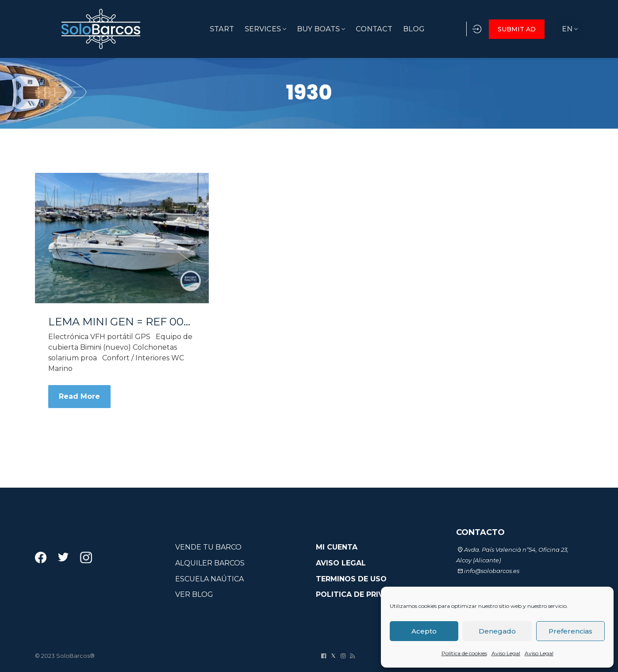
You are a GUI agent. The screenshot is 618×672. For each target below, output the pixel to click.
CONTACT (348, 29)
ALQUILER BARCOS (210, 563)
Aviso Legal (506, 653)
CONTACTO (480, 532)
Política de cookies (464, 653)
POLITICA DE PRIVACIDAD (364, 594)
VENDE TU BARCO (208, 547)
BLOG (391, 29)
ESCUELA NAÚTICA (209, 579)
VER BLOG (194, 594)
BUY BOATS (293, 29)
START (188, 29)
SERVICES (234, 29)
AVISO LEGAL (341, 563)
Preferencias (570, 631)
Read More (79, 396)
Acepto (424, 631)
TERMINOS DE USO (351, 579)
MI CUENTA (337, 547)
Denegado (497, 631)
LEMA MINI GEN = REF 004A (122, 322)
